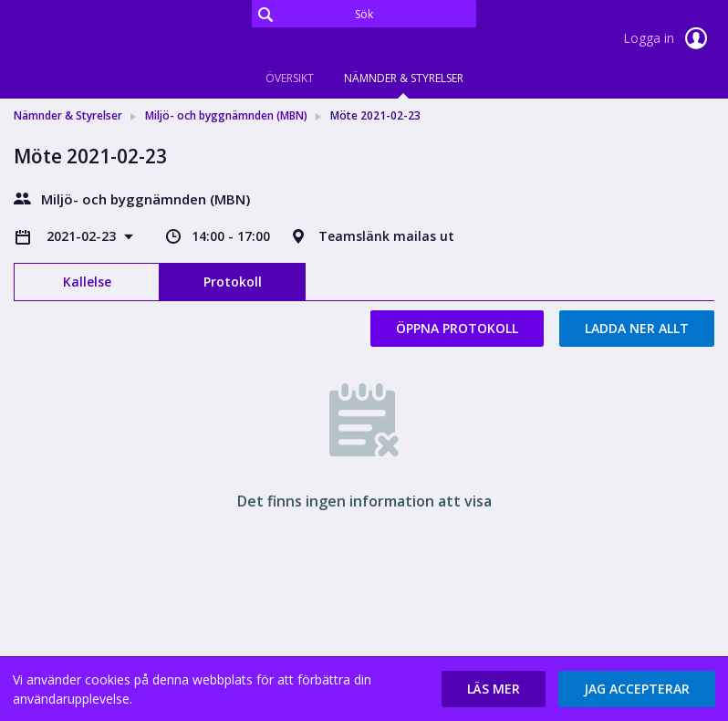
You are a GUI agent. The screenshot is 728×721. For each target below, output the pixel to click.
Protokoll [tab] (233, 282)
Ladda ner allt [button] (637, 328)
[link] (105, 40)
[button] (494, 689)
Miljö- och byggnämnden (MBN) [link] (226, 115)
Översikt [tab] (290, 78)
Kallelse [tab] (87, 282)
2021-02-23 (83, 236)
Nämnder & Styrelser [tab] (404, 78)
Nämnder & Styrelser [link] (68, 115)
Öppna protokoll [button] (457, 328)
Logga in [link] (669, 38)
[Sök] (364, 14)
